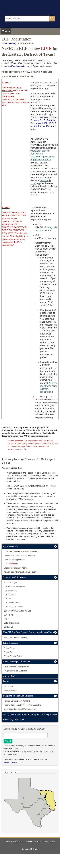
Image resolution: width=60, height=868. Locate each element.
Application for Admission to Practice (40, 154)
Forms (6, 681)
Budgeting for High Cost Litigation (18, 696)
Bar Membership (27, 43)
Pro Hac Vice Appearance (14, 560)
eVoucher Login (10, 582)
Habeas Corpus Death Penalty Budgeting (21, 701)
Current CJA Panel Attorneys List (17, 611)
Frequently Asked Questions (15, 671)
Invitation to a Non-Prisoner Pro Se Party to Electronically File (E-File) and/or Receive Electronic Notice (44, 123)
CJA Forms (8, 615)
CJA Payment (9, 595)
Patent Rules (9, 648)
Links (52, 842)
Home (4, 43)
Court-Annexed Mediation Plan (16, 667)
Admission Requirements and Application (21, 552)
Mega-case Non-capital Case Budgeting (20, 709)
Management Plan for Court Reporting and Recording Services (30, 715)
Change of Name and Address (16, 568)
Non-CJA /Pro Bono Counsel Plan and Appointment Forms (28, 632)
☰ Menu (6, 31)
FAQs (6, 619)
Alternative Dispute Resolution (16, 662)
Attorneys (13, 43)
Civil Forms (8, 686)
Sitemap (26, 849)
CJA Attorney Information (14, 577)
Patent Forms (9, 652)
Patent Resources (10, 643)
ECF (39, 842)
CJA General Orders (12, 603)
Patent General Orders (13, 656)
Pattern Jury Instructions (14, 719)
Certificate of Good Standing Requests (20, 556)
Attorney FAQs (10, 676)
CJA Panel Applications (13, 607)
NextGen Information (17, 66)
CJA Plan (8, 599)
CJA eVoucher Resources (14, 586)
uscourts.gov (9, 762)
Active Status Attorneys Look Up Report (20, 572)
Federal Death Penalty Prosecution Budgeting (23, 705)
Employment (30, 842)
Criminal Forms (10, 690)
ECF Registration (11, 564)
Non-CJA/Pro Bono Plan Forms (17, 638)
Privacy (34, 849)
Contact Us (8, 627)
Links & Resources (12, 623)
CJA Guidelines (10, 591)
